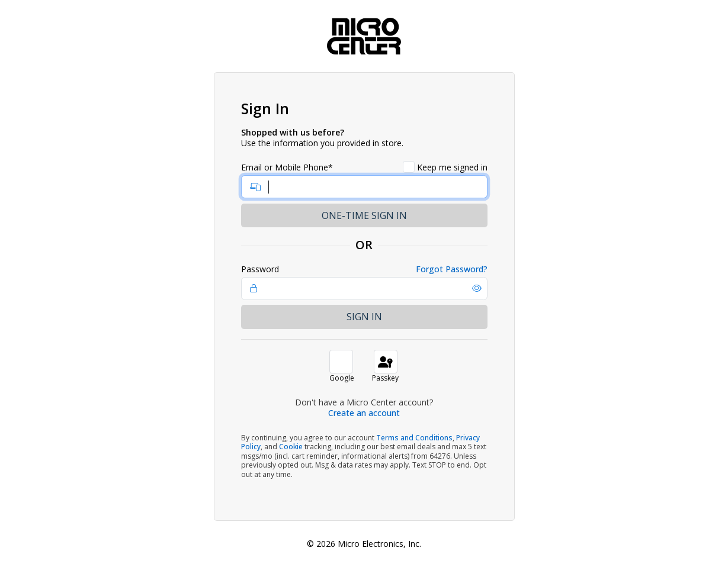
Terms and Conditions (414, 438)
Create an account (364, 413)
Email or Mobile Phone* (287, 167)
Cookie (291, 447)
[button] (477, 288)
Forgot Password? (452, 269)
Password (260, 269)
